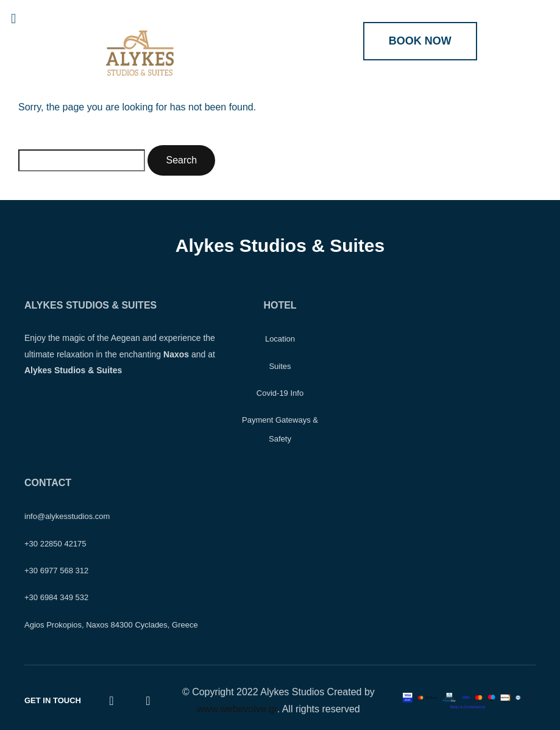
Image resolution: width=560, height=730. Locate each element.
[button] (24, 19)
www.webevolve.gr (237, 709)
